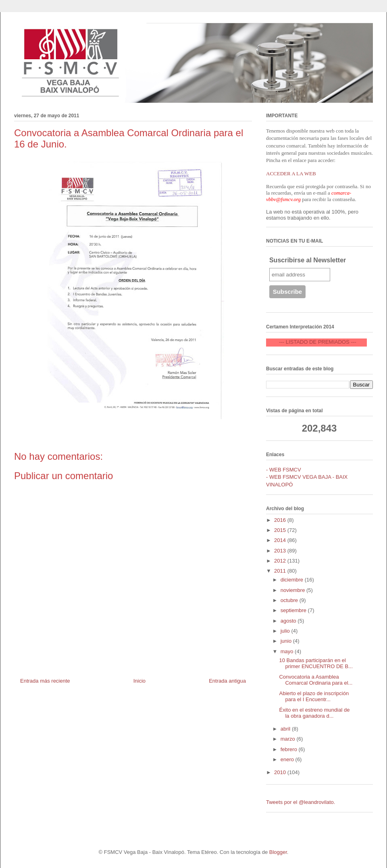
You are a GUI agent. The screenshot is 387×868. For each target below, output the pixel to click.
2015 (281, 530)
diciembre (293, 580)
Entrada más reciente (45, 681)
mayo (288, 651)
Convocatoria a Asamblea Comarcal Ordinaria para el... (316, 680)
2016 (281, 520)
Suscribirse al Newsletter (308, 260)
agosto (289, 621)
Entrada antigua (227, 681)
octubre (290, 600)
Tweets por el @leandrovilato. (301, 802)
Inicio (139, 681)
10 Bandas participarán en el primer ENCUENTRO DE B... (316, 663)
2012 (281, 561)
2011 (281, 571)
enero (288, 759)
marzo (289, 739)
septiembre (294, 610)
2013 (281, 551)
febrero (290, 749)
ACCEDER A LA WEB (291, 173)
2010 (281, 772)
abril (286, 729)
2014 (281, 540)
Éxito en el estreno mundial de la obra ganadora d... (314, 713)
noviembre (293, 590)
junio (287, 641)
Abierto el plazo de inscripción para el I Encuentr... (314, 697)
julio (286, 631)
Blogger (278, 852)
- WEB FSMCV (284, 470)
